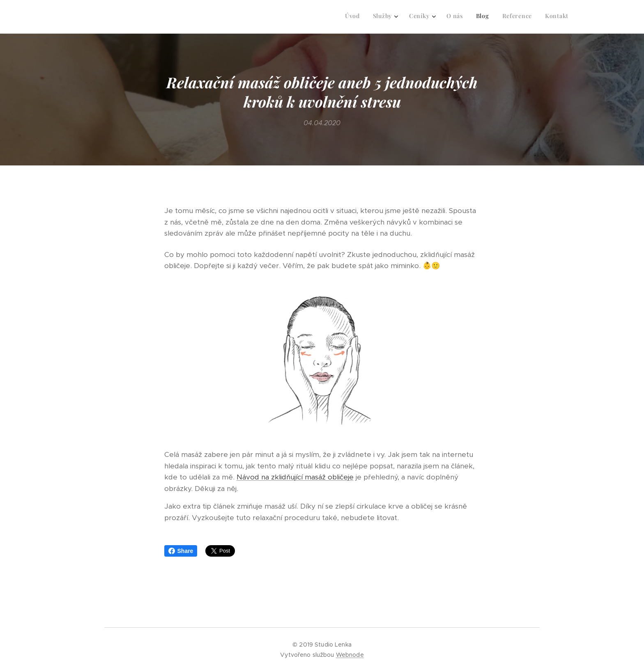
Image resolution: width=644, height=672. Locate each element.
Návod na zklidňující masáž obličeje (295, 477)
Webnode (350, 655)
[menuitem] (484, 17)
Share (181, 551)
